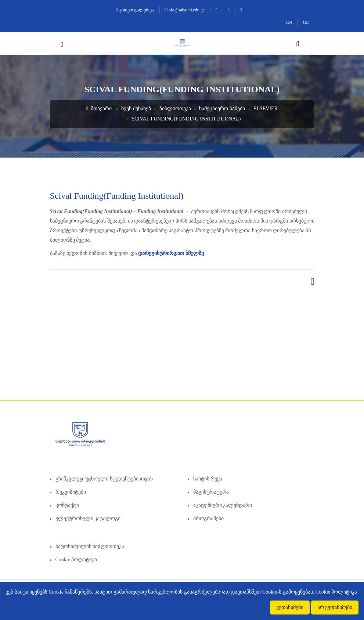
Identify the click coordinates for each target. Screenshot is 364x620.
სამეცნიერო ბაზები (222, 109)
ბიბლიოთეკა (175, 109)
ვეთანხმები (290, 607)
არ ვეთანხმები (335, 607)
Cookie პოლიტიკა (76, 560)
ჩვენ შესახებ (136, 109)
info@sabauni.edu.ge (185, 10)
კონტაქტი (67, 505)
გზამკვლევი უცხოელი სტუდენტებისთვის (104, 479)
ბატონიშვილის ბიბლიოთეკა (90, 546)
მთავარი (99, 109)
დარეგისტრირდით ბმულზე (171, 253)
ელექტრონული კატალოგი (88, 518)
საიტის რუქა (208, 479)
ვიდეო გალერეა (135, 10)
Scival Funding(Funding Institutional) (186, 119)
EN (289, 22)
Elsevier (266, 109)
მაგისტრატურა (211, 492)
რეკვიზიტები (71, 492)
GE (306, 22)
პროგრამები (208, 518)
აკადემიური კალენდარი (223, 505)
